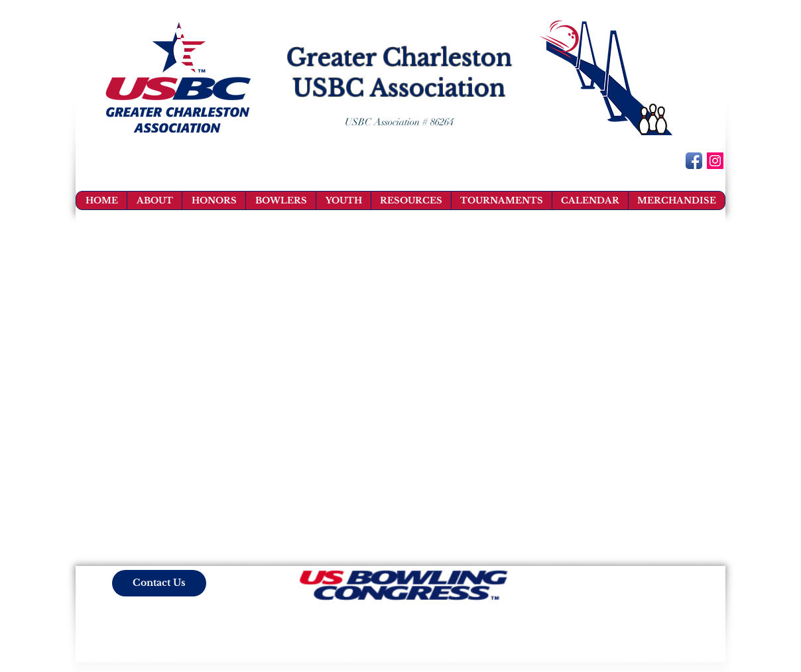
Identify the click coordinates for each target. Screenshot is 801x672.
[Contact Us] (159, 583)
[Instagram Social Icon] (715, 161)
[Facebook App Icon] (694, 161)
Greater (331, 57)
